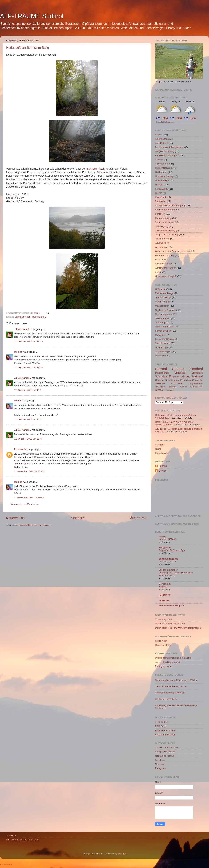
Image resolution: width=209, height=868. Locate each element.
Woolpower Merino (165, 752)
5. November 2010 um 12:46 (29, 471)
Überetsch (160, 356)
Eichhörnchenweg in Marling (170, 693)
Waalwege (161, 243)
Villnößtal (180, 373)
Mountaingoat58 (163, 619)
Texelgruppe (161, 347)
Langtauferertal (196, 383)
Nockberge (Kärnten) (166, 310)
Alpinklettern (161, 143)
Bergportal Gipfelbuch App (172, 550)
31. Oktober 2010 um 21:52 (28, 419)
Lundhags (160, 760)
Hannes (163, 466)
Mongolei (160, 445)
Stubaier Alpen (163, 343)
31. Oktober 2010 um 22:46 (28, 439)
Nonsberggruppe (164, 314)
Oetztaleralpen (163, 318)
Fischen (159, 160)
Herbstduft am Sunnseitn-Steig (28, 48)
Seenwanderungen (165, 210)
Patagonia (160, 768)
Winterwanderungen (166, 268)
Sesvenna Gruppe (165, 339)
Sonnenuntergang (164, 222)
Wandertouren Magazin (172, 606)
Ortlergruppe (162, 322)
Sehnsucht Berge (168, 559)
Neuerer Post (16, 518)
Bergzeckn (165, 584)
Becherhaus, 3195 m (166, 699)
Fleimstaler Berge (164, 293)
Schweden (161, 335)
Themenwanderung (165, 230)
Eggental (175, 376)
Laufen (159, 193)
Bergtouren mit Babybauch (169, 147)
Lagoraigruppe (163, 302)
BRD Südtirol (162, 722)
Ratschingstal (172, 380)
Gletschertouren (163, 168)
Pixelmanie (20, 449)
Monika (18, 352)
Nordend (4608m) (167, 539)
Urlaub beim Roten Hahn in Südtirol (173, 658)
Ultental (178, 369)
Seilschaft (164, 600)
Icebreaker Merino (165, 756)
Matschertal (161, 387)
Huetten (159, 185)
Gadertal (160, 380)
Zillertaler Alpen (163, 351)
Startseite (78, 518)
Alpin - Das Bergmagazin (168, 662)
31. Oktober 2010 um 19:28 (28, 367)
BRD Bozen (161, 726)
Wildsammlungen (164, 264)
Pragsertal (198, 380)
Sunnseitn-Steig (96, 169)
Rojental (173, 387)
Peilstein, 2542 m (167, 562)
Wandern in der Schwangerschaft (172, 251)
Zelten (158, 272)
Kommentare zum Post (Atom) (35, 525)
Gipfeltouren (161, 164)
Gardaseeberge (163, 297)
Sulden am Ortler (168, 570)
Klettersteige (162, 189)
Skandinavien (162, 453)
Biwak (162, 536)
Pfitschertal (177, 383)
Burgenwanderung (165, 151)
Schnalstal (162, 376)
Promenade (161, 197)
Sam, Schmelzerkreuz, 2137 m (171, 686)
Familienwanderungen (167, 156)
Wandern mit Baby (165, 255)
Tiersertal (160, 383)
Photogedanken (163, 666)
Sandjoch (163, 587)
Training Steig (39, 317)
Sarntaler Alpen (22, 317)
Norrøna (159, 764)
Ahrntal (186, 376)
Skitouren (160, 214)
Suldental (197, 376)
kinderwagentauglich (166, 276)
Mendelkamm (162, 306)
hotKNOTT (165, 595)
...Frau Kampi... (23, 329)
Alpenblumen (162, 139)
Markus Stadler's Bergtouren (170, 624)
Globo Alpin (161, 641)
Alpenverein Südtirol (166, 730)
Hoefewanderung (164, 176)
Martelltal (197, 373)
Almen (158, 135)
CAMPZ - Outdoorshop (167, 748)
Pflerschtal (186, 380)
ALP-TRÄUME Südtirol (32, 16)
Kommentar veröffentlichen (25, 504)
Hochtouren (161, 172)
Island (158, 449)
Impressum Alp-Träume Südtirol (23, 840)
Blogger (122, 854)
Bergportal (165, 547)
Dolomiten (160, 289)
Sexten (184, 387)
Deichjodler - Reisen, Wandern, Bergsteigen (178, 628)
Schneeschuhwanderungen (169, 205)
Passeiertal (162, 373)
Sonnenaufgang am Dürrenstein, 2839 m (176, 680)
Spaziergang (162, 226)
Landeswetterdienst (166, 122)
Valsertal (159, 390)
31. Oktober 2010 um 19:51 (28, 390)
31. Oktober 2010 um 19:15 (28, 341)
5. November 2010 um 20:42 (29, 497)
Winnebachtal (196, 387)
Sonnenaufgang (163, 218)
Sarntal (161, 369)
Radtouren (161, 201)
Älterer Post (139, 518)
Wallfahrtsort (162, 247)
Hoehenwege (162, 180)
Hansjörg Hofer (163, 645)
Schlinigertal (169, 390)
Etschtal (196, 369)
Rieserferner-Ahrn (164, 327)
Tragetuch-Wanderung (167, 234)
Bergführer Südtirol (165, 735)
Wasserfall (161, 260)
